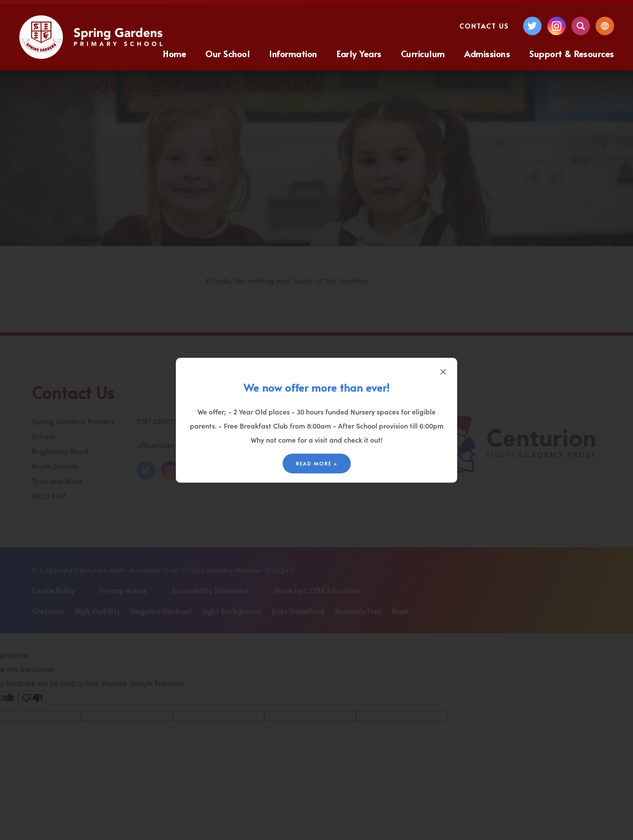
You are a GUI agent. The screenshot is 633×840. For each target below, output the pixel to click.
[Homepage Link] (92, 56)
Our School (227, 54)
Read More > (317, 464)
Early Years (359, 54)
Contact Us (484, 26)
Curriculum (423, 54)
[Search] (581, 26)
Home (175, 54)
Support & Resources (572, 54)
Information (293, 54)
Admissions (487, 54)
